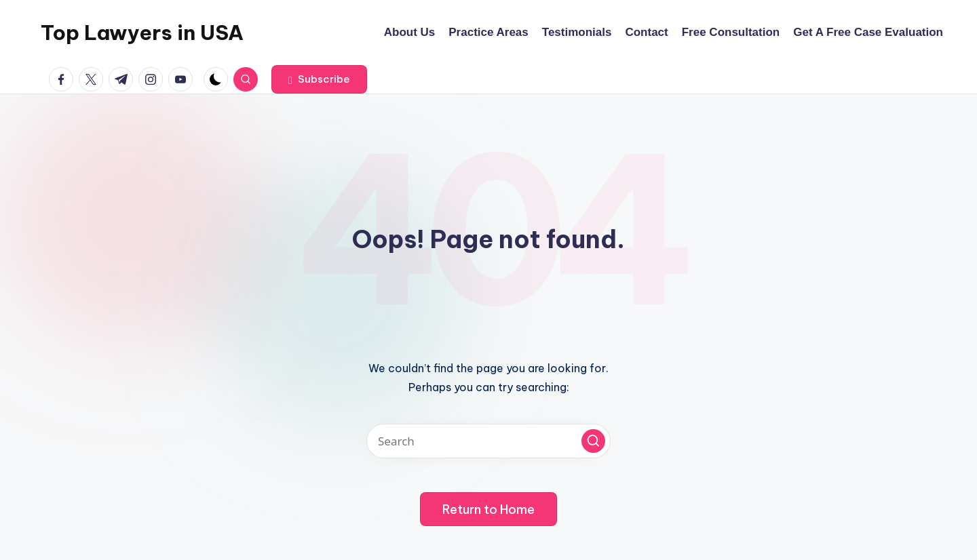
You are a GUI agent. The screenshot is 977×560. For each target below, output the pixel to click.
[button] (319, 79)
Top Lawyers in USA (142, 33)
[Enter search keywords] (488, 441)
